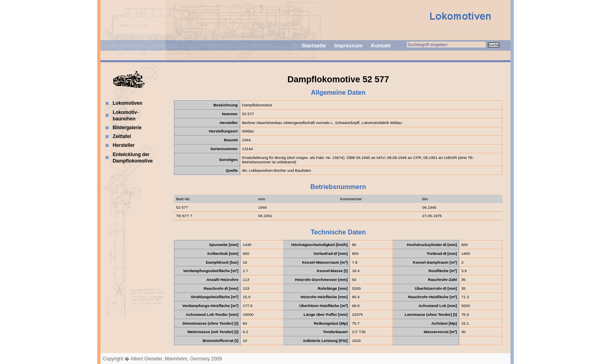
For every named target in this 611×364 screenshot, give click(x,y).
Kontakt (381, 46)
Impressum (348, 46)
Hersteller (124, 145)
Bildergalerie (127, 128)
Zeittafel (122, 136)
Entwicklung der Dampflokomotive (133, 158)
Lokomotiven (127, 103)
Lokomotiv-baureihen (125, 116)
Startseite (314, 46)
